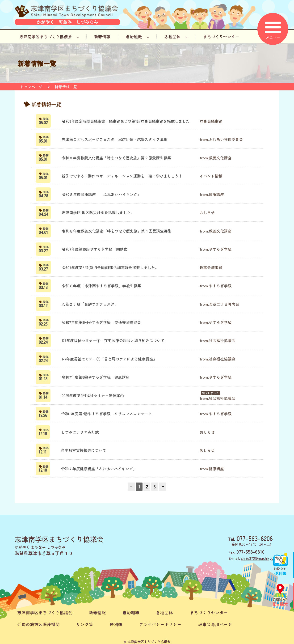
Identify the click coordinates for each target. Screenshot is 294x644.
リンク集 (85, 624)
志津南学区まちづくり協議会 (49, 37)
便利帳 (116, 624)
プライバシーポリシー (160, 624)
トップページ (31, 87)
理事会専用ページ (215, 624)
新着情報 (102, 37)
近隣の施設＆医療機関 (38, 624)
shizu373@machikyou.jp (260, 558)
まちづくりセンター (221, 37)
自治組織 (137, 37)
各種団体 (176, 37)
